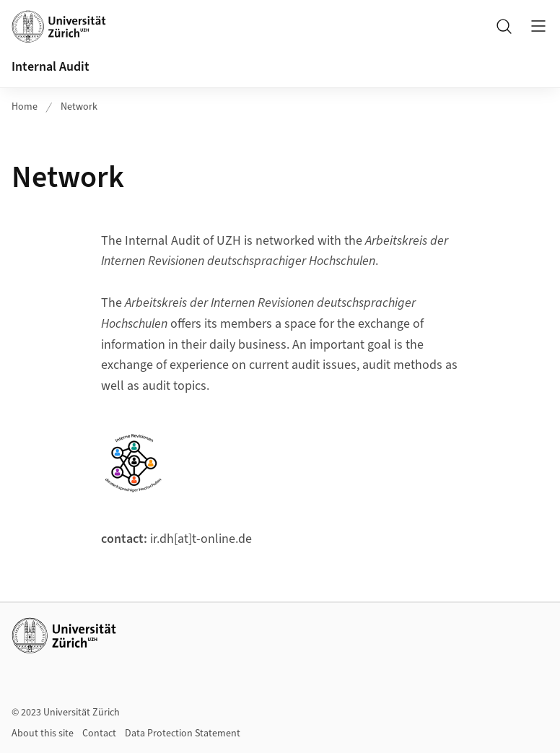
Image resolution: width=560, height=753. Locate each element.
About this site (43, 734)
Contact (99, 734)
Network (79, 107)
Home (25, 107)
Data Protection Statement (183, 734)
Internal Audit (51, 67)
